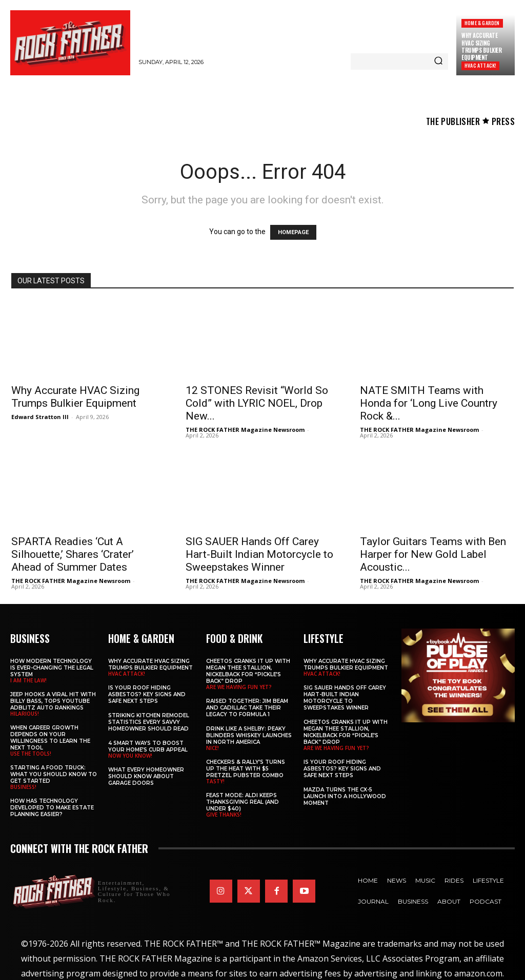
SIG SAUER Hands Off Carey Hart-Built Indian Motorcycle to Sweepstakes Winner (259, 554)
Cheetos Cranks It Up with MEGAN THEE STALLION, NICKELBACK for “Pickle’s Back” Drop (248, 671)
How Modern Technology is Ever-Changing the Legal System (52, 667)
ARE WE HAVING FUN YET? (239, 686)
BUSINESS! (23, 786)
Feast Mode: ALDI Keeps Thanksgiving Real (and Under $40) (243, 801)
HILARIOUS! (25, 713)
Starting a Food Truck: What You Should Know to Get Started (54, 774)
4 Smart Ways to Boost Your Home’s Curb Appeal (148, 746)
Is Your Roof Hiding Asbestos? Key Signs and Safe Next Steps (147, 694)
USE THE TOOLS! (31, 753)
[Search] (438, 61)
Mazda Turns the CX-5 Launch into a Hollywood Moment (345, 796)
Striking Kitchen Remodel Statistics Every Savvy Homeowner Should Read (149, 722)
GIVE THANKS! (224, 814)
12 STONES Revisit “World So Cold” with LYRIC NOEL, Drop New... (257, 403)
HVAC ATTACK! (480, 65)
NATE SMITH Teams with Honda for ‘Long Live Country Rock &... (429, 403)
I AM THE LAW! (28, 680)
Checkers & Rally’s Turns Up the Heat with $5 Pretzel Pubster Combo (246, 768)
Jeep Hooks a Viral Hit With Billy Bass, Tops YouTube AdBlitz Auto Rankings (53, 701)
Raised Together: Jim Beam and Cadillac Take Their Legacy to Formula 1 (247, 707)
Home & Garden (482, 23)
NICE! (213, 747)
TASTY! (215, 781)
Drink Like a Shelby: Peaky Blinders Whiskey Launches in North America (249, 735)
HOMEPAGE (293, 232)
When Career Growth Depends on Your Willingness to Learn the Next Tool (50, 737)
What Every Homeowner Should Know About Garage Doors (146, 776)
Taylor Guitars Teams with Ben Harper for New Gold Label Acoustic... (433, 554)
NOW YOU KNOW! (130, 755)
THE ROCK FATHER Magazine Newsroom (245, 430)
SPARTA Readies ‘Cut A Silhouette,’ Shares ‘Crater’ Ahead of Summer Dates (73, 554)
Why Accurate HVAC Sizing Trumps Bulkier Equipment (481, 46)
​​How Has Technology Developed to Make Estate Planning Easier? (52, 807)
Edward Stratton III (40, 417)
